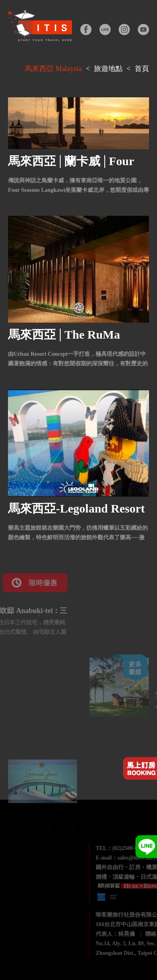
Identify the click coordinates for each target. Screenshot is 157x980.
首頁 (142, 69)
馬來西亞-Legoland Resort (76, 508)
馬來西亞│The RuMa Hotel (64, 340)
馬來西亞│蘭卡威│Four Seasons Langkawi (71, 167)
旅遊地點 (108, 69)
